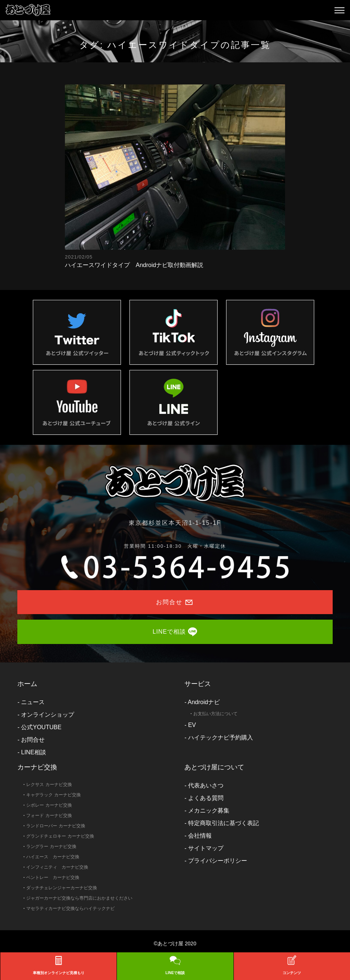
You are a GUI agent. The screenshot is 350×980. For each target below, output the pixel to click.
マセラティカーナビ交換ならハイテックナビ (70, 908)
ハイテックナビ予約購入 (221, 737)
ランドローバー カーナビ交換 (56, 826)
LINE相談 (34, 752)
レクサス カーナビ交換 (49, 785)
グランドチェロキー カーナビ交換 (60, 836)
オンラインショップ (48, 715)
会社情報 (200, 836)
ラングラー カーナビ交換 (51, 846)
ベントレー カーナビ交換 (53, 877)
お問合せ (33, 740)
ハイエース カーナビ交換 (53, 857)
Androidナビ (204, 702)
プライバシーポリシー (218, 861)
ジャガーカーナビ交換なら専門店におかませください (79, 898)
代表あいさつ (206, 785)
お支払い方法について (215, 714)
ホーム (27, 684)
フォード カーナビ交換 (49, 815)
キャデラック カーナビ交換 (53, 795)
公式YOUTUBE (41, 727)
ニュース (33, 702)
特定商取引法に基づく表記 (223, 823)
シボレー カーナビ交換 (49, 805)
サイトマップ (206, 848)
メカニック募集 (209, 811)
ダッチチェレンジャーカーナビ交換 (62, 888)
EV (192, 725)
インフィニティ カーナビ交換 (57, 867)
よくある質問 (206, 798)
